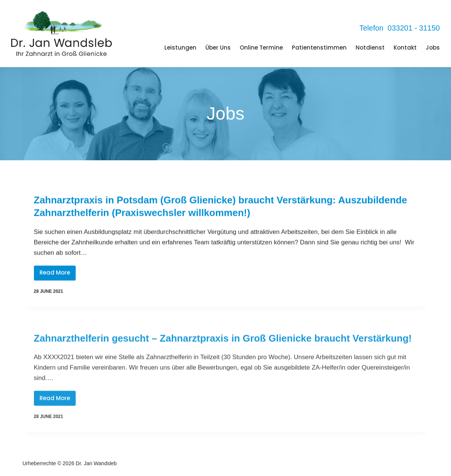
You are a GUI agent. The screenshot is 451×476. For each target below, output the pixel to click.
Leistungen (180, 48)
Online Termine (261, 48)
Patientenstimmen (319, 48)
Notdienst (370, 48)
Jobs (433, 48)
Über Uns (218, 48)
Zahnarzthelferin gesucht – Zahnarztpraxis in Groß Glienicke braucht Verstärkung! (223, 343)
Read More (58, 275)
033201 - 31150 (414, 28)
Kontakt (405, 48)
